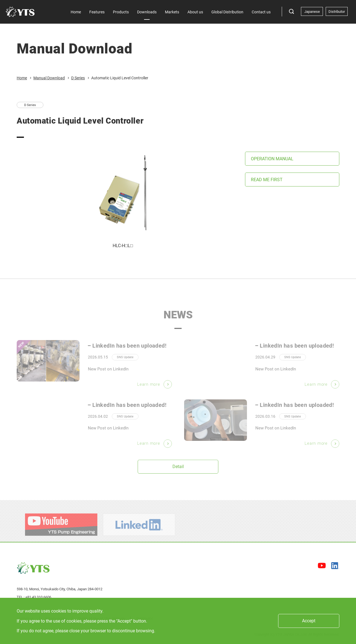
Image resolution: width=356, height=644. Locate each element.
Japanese (312, 12)
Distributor (337, 12)
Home (22, 78)
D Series (78, 78)
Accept (309, 621)
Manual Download (49, 78)
